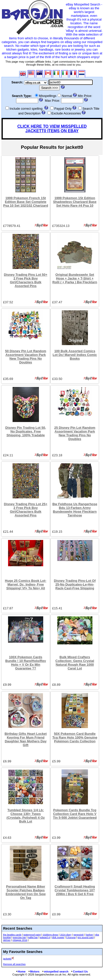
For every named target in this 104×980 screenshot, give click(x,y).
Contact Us (79, 971)
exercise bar (19, 937)
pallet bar (33, 937)
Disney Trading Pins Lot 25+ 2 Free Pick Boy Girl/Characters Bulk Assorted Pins (25, 510)
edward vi (45, 937)
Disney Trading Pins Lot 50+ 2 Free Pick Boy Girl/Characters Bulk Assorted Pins (25, 280)
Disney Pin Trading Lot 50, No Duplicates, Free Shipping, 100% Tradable (26, 431)
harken (89, 935)
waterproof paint (32, 935)
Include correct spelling (26, 109)
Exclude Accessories (66, 113)
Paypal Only (63, 109)
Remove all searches (14, 964)
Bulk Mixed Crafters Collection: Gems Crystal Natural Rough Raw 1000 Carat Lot (75, 663)
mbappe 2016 (20, 940)
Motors (34, 971)
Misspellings (48, 96)
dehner (7, 940)
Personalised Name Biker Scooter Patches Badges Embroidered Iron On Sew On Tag (25, 892)
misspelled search (55, 971)
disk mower (58, 937)
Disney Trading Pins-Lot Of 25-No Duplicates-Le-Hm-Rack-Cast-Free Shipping (75, 584)
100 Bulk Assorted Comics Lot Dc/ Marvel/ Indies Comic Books (75, 355)
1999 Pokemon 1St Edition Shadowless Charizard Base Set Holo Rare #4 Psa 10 (75, 202)
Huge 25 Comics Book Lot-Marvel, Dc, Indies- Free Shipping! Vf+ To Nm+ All (26, 584)
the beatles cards (12, 935)
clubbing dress (50, 935)
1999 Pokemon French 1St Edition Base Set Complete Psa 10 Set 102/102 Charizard (26, 202)
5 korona (71, 937)
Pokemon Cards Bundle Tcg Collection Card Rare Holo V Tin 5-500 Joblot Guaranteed (75, 814)
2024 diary (66, 935)
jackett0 (7, 959)
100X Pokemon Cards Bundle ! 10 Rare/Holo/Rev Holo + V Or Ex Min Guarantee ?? (26, 663)
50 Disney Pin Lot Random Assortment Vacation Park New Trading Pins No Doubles (25, 357)
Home (21, 971)
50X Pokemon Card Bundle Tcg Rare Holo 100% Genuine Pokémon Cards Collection (75, 737)
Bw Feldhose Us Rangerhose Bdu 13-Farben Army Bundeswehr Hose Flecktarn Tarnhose (75, 510)
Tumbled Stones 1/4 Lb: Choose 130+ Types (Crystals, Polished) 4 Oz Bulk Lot (26, 816)
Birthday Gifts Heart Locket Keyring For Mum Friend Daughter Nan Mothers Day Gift (26, 739)
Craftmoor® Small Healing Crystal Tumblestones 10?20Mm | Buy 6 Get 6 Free (75, 890)
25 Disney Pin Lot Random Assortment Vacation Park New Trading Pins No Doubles (75, 433)
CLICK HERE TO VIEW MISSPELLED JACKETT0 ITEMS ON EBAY (52, 129)
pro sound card (86, 937)
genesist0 (79, 935)
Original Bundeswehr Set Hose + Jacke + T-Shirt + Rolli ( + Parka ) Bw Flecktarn (75, 278)
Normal (67, 96)
